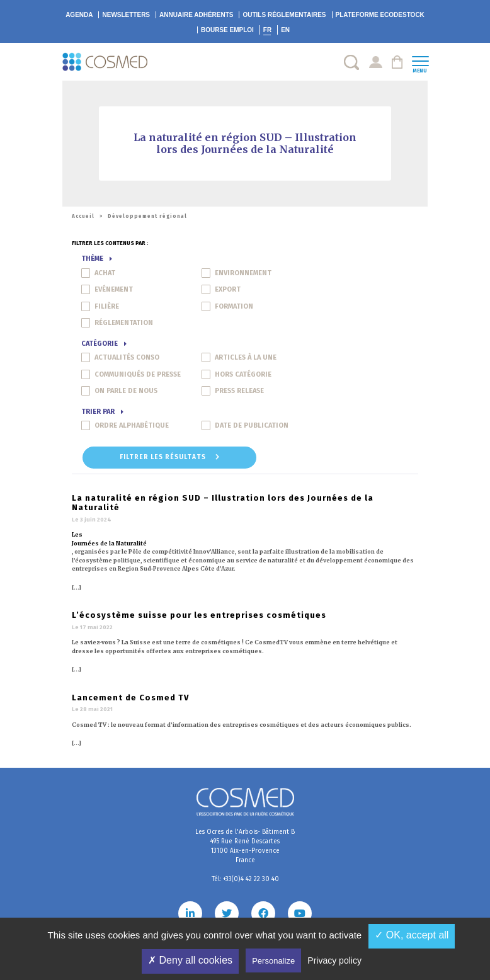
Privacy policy (334, 960)
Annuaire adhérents (196, 15)
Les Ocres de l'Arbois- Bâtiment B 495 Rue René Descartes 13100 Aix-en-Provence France (245, 846)
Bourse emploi (227, 30)
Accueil (83, 216)
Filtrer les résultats (170, 457)
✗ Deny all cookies (190, 960)
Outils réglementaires (284, 15)
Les (77, 534)
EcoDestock (380, 15)
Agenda (79, 15)
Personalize (273, 961)
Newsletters (126, 15)
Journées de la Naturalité (109, 543)
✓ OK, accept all (412, 935)
